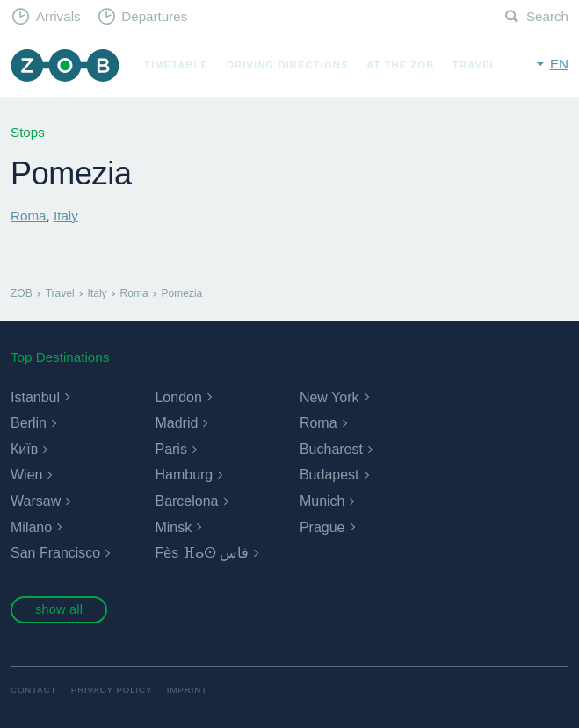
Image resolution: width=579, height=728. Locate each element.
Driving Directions (288, 65)
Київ (24, 449)
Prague (322, 527)
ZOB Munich (65, 65)
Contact (33, 690)
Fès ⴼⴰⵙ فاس (202, 553)
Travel (475, 65)
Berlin (29, 423)
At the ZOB (401, 65)
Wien (26, 475)
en (559, 64)
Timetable (176, 65)
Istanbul (35, 397)
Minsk (173, 527)
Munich (322, 501)
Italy (66, 216)
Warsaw (36, 501)
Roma (29, 216)
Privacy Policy (112, 690)
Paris (170, 449)
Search (547, 16)
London (178, 397)
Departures (154, 16)
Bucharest (331, 449)
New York (329, 397)
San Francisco (55, 553)
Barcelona (186, 501)
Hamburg (184, 475)
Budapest (329, 475)
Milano (31, 527)
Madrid (176, 423)
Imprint (187, 690)
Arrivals (58, 16)
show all (59, 609)
